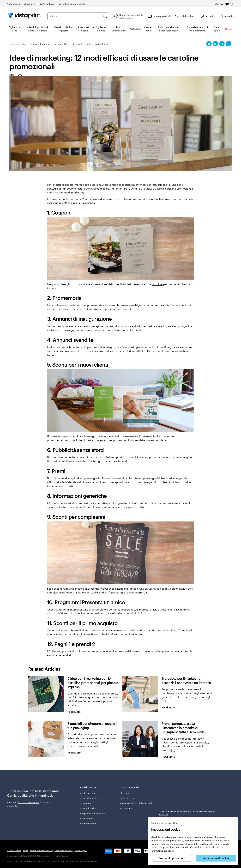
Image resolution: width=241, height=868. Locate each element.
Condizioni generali (63, 850)
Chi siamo (125, 793)
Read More (77, 712)
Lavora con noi (127, 798)
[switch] (226, 4)
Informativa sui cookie (163, 851)
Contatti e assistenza (91, 798)
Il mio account (88, 793)
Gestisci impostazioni (172, 858)
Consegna (86, 803)
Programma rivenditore (93, 813)
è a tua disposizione (29, 802)
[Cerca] (105, 16)
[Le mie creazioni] (159, 16)
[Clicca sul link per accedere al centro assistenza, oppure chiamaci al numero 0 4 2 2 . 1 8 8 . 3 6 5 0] (128, 16)
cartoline (157, 284)
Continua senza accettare (165, 823)
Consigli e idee (88, 808)
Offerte (229, 29)
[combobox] (76, 16)
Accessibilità (87, 818)
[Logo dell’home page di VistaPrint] (24, 16)
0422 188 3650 (14, 850)
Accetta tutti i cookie (216, 858)
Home (26, 850)
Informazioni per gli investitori (136, 803)
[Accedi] (207, 16)
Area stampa (126, 808)
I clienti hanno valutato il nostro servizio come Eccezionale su (187, 813)
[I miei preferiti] (185, 16)
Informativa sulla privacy (41, 850)
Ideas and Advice (19, 44)
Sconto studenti (89, 823)
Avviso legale (81, 850)
